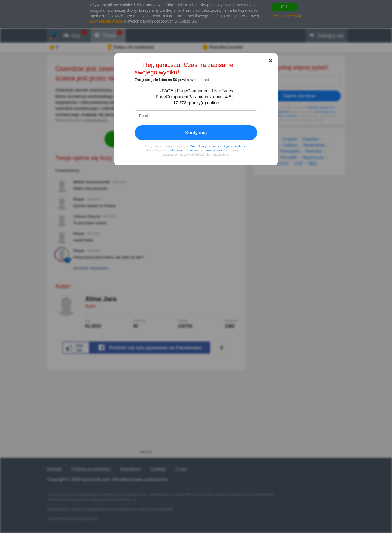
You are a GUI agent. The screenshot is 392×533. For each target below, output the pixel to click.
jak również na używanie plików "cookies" (198, 150)
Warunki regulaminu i (205, 146)
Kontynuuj (196, 132)
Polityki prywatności (234, 146)
